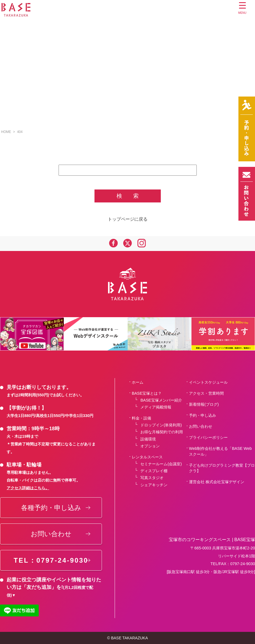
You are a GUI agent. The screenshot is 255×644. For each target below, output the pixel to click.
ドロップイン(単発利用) (161, 425)
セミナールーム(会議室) (161, 464)
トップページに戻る (128, 219)
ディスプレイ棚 (154, 471)
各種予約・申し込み (51, 508)
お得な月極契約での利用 (162, 432)
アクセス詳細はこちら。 (28, 488)
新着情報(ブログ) (204, 404)
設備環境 (148, 439)
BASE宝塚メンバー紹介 (161, 400)
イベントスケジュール (208, 382)
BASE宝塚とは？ (147, 393)
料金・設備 (141, 418)
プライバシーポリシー (208, 437)
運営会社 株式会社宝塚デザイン (217, 482)
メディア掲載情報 (156, 407)
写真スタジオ (152, 478)
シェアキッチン (154, 485)
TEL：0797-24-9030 (51, 560)
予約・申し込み (203, 415)
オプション (150, 446)
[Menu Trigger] (242, 9)
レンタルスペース (147, 457)
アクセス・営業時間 (206, 393)
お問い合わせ (51, 534)
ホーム (138, 382)
